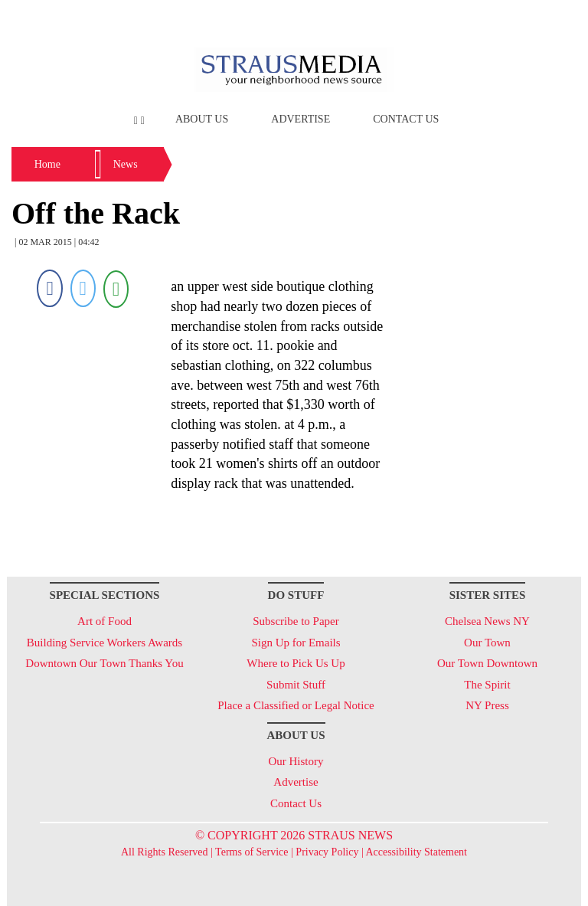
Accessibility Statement (416, 852)
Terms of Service (252, 852)
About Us (202, 119)
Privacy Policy (327, 852)
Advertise (301, 119)
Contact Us (406, 119)
